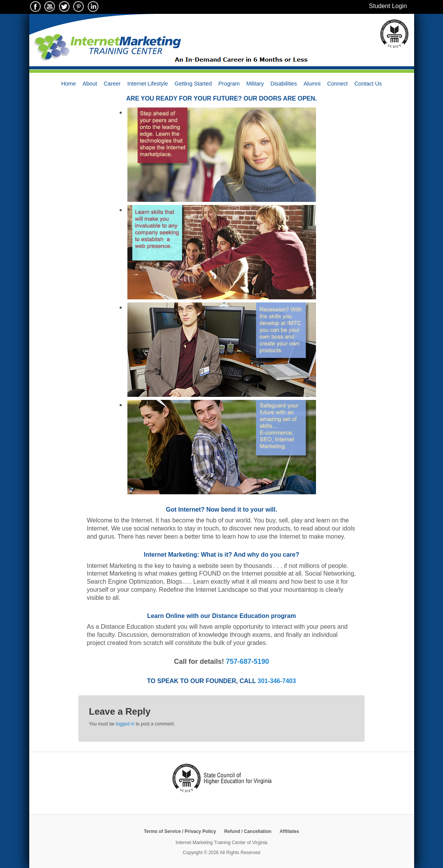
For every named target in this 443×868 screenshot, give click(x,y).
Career (112, 84)
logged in (125, 724)
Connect (338, 84)
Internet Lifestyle (148, 84)
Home (69, 84)
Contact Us (368, 84)
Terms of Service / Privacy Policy (180, 831)
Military (255, 84)
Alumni (312, 84)
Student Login (388, 6)
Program (229, 84)
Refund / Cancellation (248, 831)
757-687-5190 (247, 661)
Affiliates (289, 831)
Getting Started (193, 84)
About (90, 84)
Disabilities (284, 84)
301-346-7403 (277, 681)
